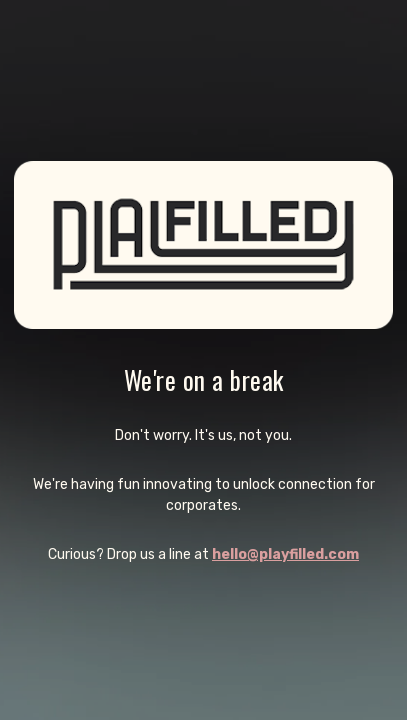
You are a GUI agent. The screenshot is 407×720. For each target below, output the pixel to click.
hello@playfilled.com (285, 554)
